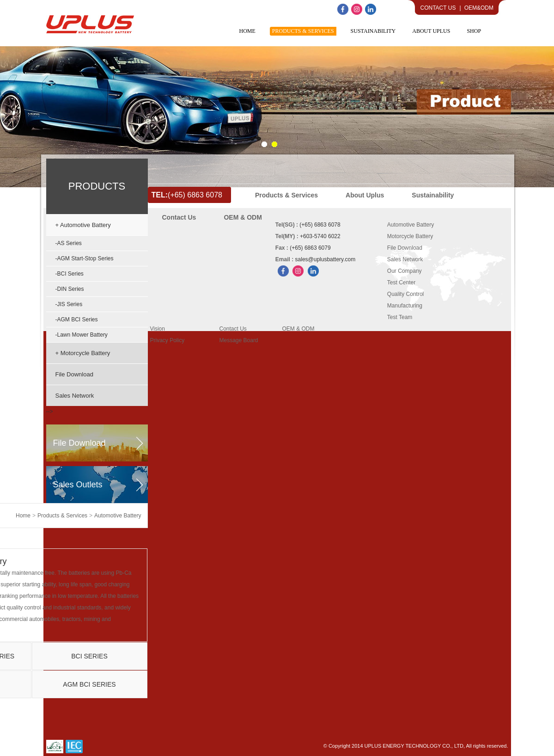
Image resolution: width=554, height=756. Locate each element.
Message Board (239, 340)
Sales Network (75, 396)
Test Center (401, 283)
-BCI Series (70, 274)
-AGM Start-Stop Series (85, 258)
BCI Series (89, 656)
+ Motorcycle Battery (83, 353)
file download (79, 443)
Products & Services (62, 516)
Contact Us (438, 8)
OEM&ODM (479, 8)
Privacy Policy (167, 340)
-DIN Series (70, 289)
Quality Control (405, 294)
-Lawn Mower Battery (82, 335)
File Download (74, 374)
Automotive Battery (118, 516)
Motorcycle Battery (410, 236)
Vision (158, 329)
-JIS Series (69, 304)
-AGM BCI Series (77, 320)
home (23, 516)
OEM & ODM (298, 329)
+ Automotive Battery (83, 225)
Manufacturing (405, 306)
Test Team (400, 317)
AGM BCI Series (89, 684)
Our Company (405, 271)
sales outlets (78, 485)
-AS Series (69, 243)
